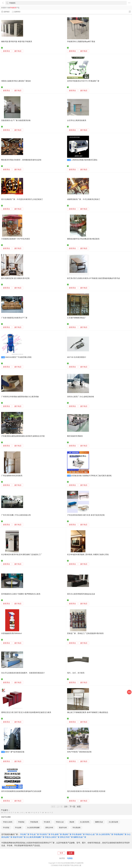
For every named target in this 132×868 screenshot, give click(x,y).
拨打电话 (18, 51)
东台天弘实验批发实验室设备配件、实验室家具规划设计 (23, 673)
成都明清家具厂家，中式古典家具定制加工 (84, 199)
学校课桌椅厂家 (120, 834)
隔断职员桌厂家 (80, 837)
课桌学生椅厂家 (19, 837)
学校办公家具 (8, 822)
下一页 (72, 807)
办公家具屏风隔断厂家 (35, 837)
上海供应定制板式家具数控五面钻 (84, 160)
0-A (2, 813)
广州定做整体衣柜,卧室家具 (12, 476)
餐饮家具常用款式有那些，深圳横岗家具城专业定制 (21, 160)
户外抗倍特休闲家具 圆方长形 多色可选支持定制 (86, 515)
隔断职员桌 (99, 822)
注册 (71, 853)
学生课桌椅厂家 (78, 834)
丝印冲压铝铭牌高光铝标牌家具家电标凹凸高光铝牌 (21, 791)
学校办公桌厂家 (92, 834)
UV (43, 813)
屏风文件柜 (49, 828)
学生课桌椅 (76, 828)
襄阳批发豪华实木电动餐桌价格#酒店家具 (83, 239)
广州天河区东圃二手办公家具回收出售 (16, 515)
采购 (129, 692)
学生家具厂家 (45, 834)
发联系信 (6, 51)
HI (18, 813)
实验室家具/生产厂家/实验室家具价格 (16, 120)
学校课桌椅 (34, 822)
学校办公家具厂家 (52, 837)
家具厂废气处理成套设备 (15, 752)
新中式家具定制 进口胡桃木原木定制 (15, 278)
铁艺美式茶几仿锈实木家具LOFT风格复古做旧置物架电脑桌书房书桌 (93, 278)
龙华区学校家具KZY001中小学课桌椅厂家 (83, 81)
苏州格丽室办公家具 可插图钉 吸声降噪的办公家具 (21, 594)
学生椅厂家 (25, 834)
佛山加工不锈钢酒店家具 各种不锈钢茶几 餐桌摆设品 (88, 712)
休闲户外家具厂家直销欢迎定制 (79, 752)
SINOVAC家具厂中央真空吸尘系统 (18, 357)
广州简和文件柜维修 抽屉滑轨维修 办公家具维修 (20, 397)
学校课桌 (21, 822)
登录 (61, 853)
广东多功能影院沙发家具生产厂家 (14, 318)
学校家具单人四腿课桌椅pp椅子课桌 (81, 42)
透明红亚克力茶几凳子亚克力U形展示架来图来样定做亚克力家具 (26, 712)
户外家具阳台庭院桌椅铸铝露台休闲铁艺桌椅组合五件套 (23, 436)
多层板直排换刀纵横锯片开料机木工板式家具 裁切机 (91, 476)
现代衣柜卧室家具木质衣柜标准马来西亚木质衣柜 (86, 791)
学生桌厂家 (34, 834)
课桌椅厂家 (67, 834)
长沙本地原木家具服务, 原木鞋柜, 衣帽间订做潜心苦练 (88, 555)
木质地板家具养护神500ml (11, 633)
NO (29, 813)
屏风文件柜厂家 (66, 837)
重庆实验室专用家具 (75, 436)
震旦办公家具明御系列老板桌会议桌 (81, 594)
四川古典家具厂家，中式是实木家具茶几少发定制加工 (22, 199)
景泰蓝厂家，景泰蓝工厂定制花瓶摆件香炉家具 (85, 633)
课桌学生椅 (63, 828)
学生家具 (47, 822)
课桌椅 (72, 822)
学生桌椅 (18, 828)
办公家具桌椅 (113, 822)
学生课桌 (6, 828)
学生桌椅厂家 (56, 834)
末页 (79, 807)
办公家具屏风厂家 (106, 834)
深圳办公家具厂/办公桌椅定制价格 (81, 397)
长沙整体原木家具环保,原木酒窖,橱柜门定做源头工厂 (22, 555)
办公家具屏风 (85, 822)
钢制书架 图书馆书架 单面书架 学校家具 (17, 42)
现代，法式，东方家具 (76, 673)
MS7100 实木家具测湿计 (77, 357)
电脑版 (70, 858)
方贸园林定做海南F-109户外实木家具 (16, 239)
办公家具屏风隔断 (33, 828)
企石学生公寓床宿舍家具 (77, 120)
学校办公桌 (60, 822)
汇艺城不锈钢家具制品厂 (77, 318)
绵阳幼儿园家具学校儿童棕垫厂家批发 (16, 81)
